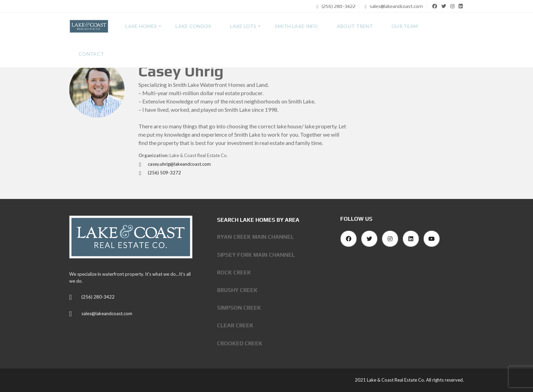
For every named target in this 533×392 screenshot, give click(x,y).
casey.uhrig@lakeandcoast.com (175, 164)
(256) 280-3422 (336, 6)
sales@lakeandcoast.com (394, 6)
